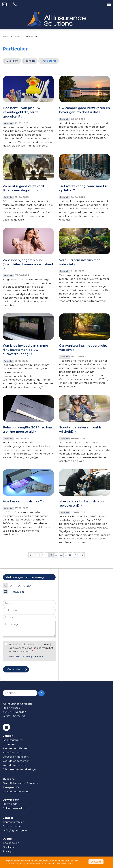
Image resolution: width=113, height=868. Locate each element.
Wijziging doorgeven (16, 830)
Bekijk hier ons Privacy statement (26, 656)
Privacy (7, 851)
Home (6, 37)
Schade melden (13, 826)
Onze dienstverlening (16, 791)
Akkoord (96, 862)
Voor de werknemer (15, 765)
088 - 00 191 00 (20, 586)
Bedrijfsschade (12, 752)
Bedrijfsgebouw (13, 740)
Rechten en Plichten (16, 748)
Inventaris (9, 744)
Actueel (18, 37)
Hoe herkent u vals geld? (22, 501)
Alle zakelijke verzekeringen (20, 769)
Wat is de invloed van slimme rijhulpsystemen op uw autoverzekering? (25, 350)
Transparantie (11, 787)
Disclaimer (9, 847)
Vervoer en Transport (16, 757)
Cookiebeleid (11, 843)
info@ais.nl (17, 592)
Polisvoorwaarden (14, 808)
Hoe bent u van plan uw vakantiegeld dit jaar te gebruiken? (21, 112)
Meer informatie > (64, 864)
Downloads (10, 804)
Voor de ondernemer (16, 761)
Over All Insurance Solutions (20, 783)
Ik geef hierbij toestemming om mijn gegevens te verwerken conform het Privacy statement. (31, 648)
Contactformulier (13, 822)
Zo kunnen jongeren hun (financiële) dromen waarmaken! (28, 262)
